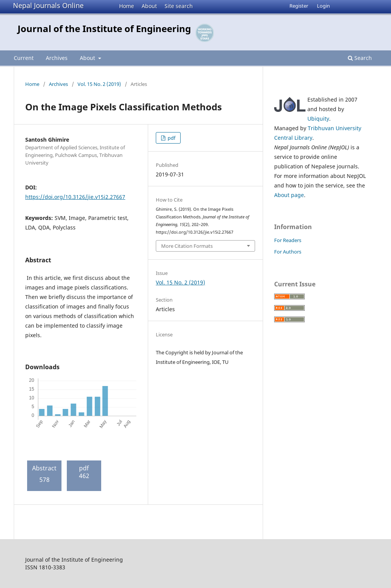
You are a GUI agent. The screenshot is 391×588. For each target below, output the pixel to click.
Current (24, 58)
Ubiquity (318, 119)
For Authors (288, 252)
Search (360, 58)
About (149, 6)
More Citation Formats (187, 246)
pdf (171, 138)
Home (127, 6)
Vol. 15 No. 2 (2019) (99, 84)
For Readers (288, 240)
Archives (57, 58)
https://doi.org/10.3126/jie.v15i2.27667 (75, 197)
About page (289, 195)
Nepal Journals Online (48, 5)
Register (299, 6)
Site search (179, 6)
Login (323, 6)
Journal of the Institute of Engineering (104, 28)
